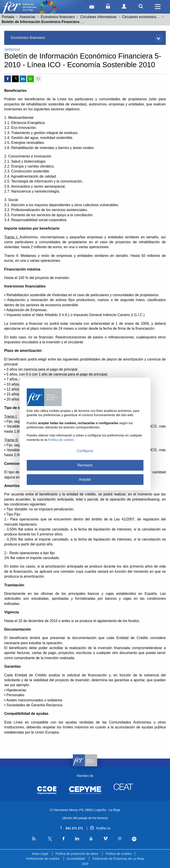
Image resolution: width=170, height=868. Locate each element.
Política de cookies (119, 854)
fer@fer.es (100, 828)
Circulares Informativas (98, 17)
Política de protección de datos (77, 854)
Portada (8, 17)
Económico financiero (58, 17)
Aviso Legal (40, 854)
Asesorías (28, 17)
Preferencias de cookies (43, 859)
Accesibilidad (76, 859)
